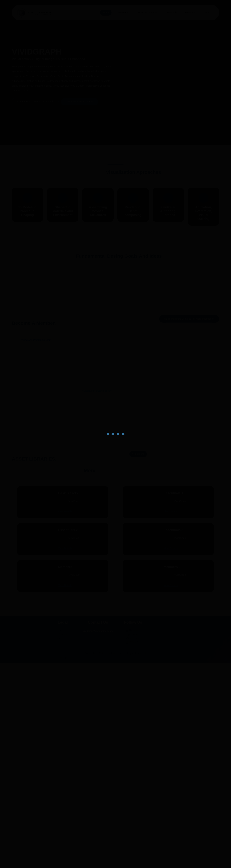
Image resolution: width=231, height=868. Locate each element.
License (63, 835)
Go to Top (63, 862)
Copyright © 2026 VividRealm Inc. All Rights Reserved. (116, 858)
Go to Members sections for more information (188, 433)
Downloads (170, 13)
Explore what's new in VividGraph (35, 97)
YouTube (133, 843)
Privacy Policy (63, 843)
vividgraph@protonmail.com (36, 454)
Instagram (133, 847)
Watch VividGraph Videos (81, 97)
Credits (63, 839)
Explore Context (45, 371)
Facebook (133, 835)
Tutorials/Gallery (145, 13)
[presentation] (172, 108)
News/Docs (120, 13)
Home (102, 13)
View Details (60, 629)
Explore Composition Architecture (115, 371)
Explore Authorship (186, 375)
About (207, 13)
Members (190, 13)
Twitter (133, 839)
